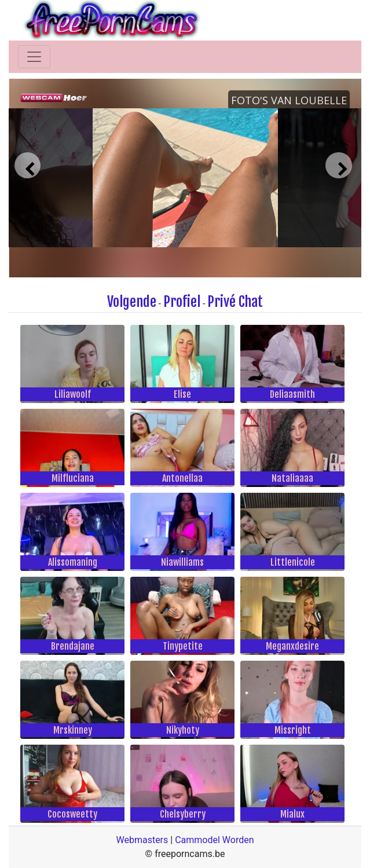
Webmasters (142, 840)
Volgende (132, 302)
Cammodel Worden (214, 840)
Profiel (182, 302)
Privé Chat (235, 302)
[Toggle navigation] (34, 57)
